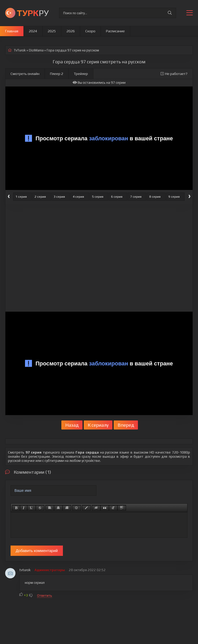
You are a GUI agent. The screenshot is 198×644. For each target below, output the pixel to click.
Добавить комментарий (37, 551)
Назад (72, 425)
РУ (33, 13)
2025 (52, 31)
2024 (33, 31)
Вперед (126, 425)
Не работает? (174, 74)
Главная (12, 31)
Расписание (115, 31)
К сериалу (98, 425)
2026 (71, 31)
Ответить (45, 596)
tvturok (25, 570)
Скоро (90, 31)
